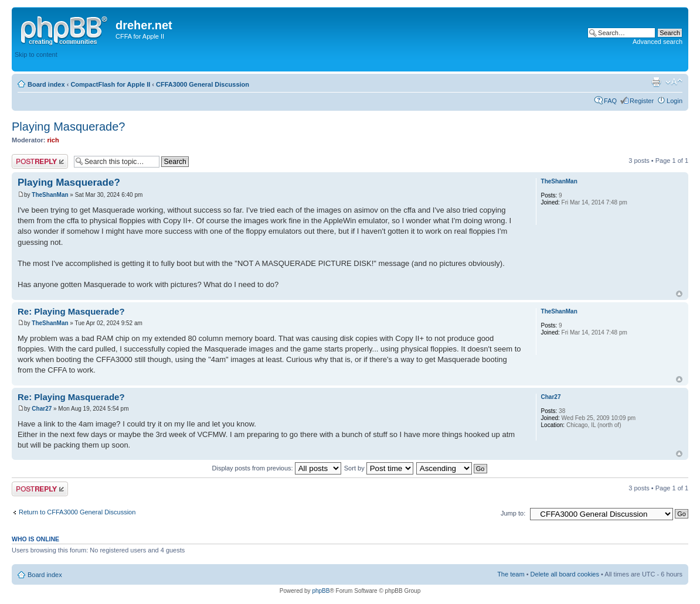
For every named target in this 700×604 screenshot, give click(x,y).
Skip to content (36, 54)
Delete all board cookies (565, 574)
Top (679, 294)
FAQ (610, 101)
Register (642, 101)
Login (674, 101)
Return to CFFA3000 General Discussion (77, 512)
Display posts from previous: (277, 468)
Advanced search (657, 42)
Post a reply (40, 161)
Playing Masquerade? (68, 127)
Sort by (379, 468)
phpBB (321, 591)
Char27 (42, 409)
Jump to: (513, 513)
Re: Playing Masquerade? (71, 311)
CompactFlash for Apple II (110, 84)
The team (511, 574)
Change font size (674, 82)
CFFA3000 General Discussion (203, 84)
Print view (656, 82)
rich (53, 140)
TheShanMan (50, 195)
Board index (46, 84)
